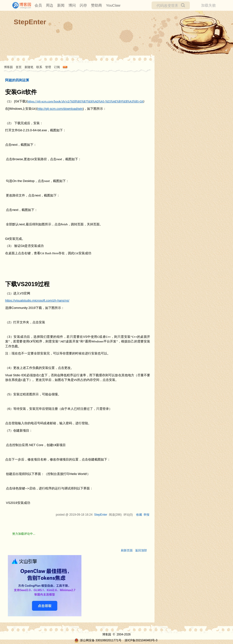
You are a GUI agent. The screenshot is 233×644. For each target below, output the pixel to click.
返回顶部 (141, 550)
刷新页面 (127, 550)
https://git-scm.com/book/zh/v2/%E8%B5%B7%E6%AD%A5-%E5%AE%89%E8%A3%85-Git (85, 101)
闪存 (83, 5)
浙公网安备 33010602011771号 (98, 640)
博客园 (8, 67)
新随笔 (29, 67)
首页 (19, 67)
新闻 (61, 5)
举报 (146, 515)
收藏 (139, 515)
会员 (38, 5)
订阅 (57, 67)
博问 (72, 5)
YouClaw (113, 5)
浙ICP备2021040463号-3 (141, 640)
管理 (48, 67)
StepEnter (30, 22)
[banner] (20, 5)
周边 (50, 5)
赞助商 (97, 5)
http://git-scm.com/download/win (60, 109)
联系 (39, 67)
